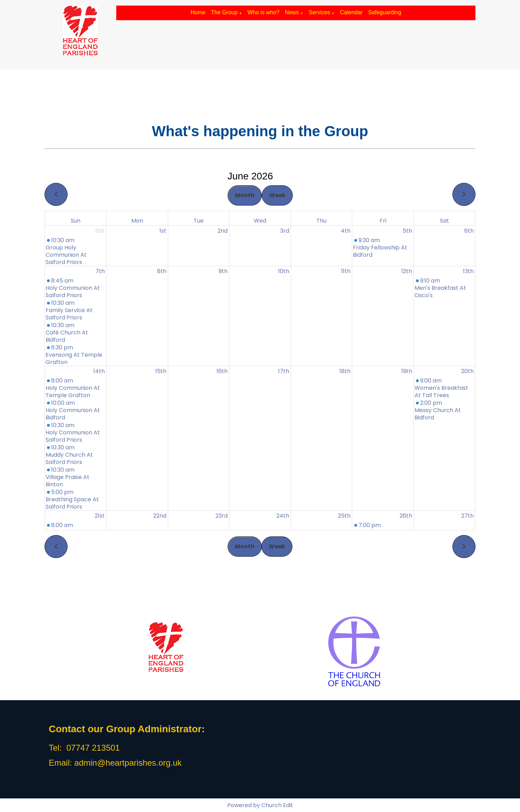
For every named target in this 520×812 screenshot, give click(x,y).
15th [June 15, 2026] (161, 371)
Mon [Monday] (137, 221)
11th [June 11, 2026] (346, 271)
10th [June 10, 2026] (284, 271)
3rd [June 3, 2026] (285, 231)
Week (277, 195)
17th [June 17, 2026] (284, 371)
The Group (224, 12)
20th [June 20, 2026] (467, 371)
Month (245, 195)
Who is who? (263, 12)
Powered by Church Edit (260, 805)
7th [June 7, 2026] (100, 271)
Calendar (351, 12)
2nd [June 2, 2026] (223, 231)
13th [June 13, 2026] (468, 271)
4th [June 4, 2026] (346, 231)
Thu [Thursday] (321, 221)
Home (198, 12)
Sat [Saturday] (444, 221)
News (292, 12)
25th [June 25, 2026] (344, 516)
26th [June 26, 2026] (406, 516)
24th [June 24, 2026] (283, 516)
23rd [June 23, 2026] (222, 516)
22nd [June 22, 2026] (160, 516)
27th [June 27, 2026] (467, 516)
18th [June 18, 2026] (345, 371)
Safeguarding (385, 12)
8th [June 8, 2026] (162, 271)
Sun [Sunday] (76, 221)
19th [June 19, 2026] (407, 371)
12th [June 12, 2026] (407, 271)
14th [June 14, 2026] (99, 371)
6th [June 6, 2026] (469, 231)
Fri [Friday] (383, 221)
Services (319, 12)
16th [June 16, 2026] (222, 371)
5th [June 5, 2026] (407, 231)
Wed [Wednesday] (260, 221)
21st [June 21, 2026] (100, 516)
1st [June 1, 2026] (163, 231)
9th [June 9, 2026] (223, 271)
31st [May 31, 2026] (100, 231)
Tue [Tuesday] (199, 221)
